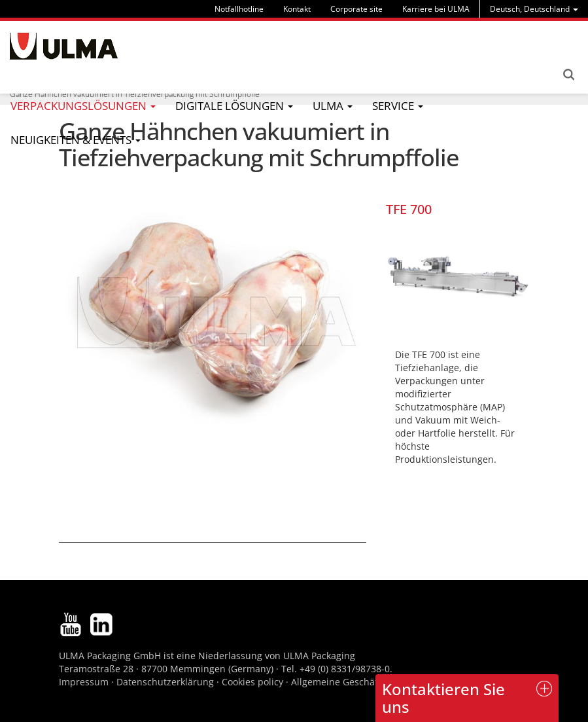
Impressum (84, 682)
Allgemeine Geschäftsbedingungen (368, 682)
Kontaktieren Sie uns (443, 697)
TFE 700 (409, 209)
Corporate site (356, 9)
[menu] (534, 9)
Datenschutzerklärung (166, 682)
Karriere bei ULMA (436, 9)
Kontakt (297, 9)
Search (568, 75)
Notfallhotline (239, 9)
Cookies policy (252, 682)
